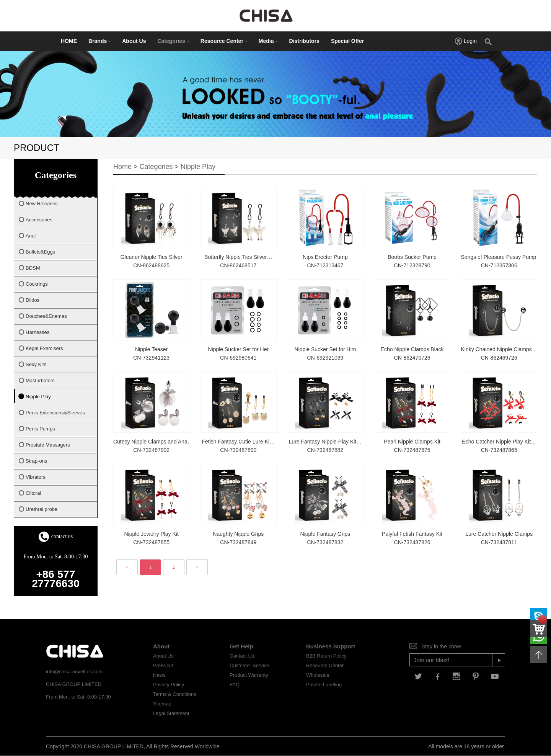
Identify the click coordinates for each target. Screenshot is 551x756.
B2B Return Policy (326, 656)
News (159, 675)
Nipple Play (198, 167)
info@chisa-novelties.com (74, 672)
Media (268, 41)
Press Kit (163, 665)
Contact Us (242, 656)
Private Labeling (324, 685)
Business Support (331, 646)
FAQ (235, 685)
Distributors (304, 41)
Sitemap (162, 704)
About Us (134, 41)
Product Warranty (249, 675)
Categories (173, 41)
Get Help (241, 646)
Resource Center (224, 41)
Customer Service (249, 665)
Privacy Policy (169, 685)
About (161, 646)
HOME (69, 41)
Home (122, 167)
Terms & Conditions (175, 694)
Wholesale (318, 675)
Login (465, 41)
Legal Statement (171, 713)
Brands (99, 41)
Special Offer (347, 41)
